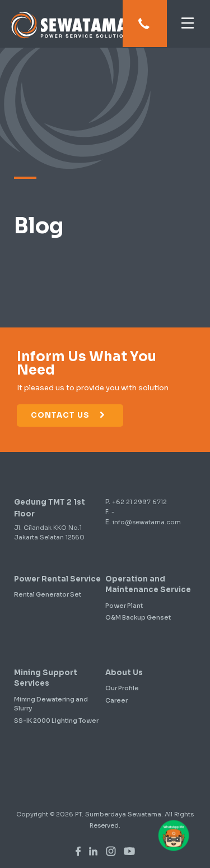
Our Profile (122, 688)
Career (116, 700)
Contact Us (69, 415)
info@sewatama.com (147, 522)
